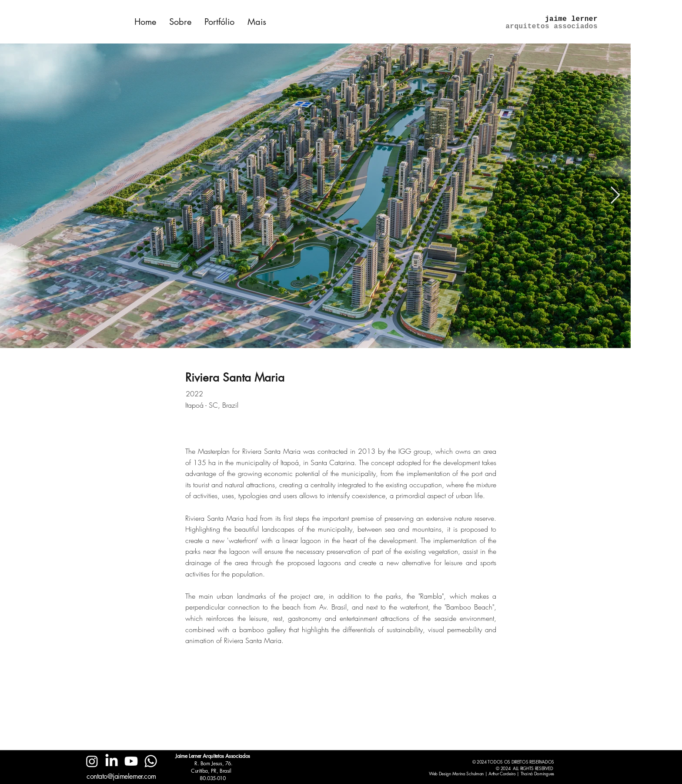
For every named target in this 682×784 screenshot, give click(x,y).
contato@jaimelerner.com (121, 776)
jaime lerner (571, 19)
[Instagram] (92, 761)
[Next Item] (615, 196)
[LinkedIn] (112, 761)
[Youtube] (131, 761)
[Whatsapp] (151, 761)
